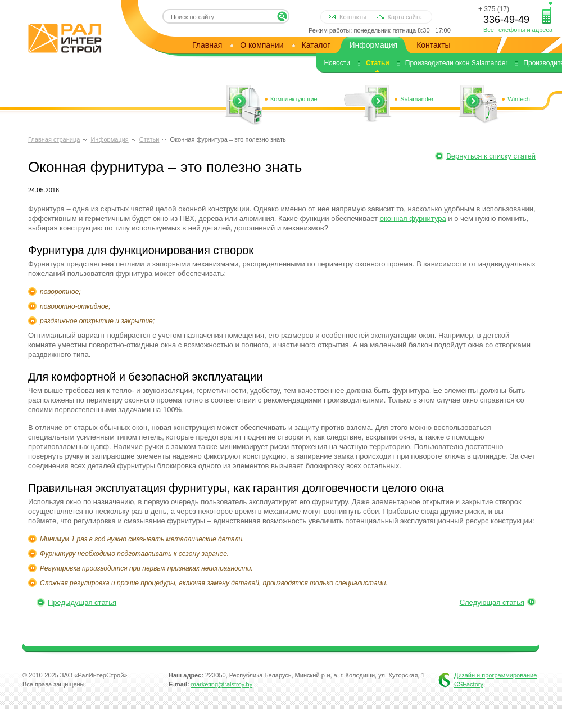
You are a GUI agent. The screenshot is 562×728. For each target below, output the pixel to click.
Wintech (519, 99)
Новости (337, 63)
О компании (262, 45)
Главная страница (54, 139)
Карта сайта (405, 17)
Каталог (316, 45)
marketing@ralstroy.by (222, 684)
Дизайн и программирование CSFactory (495, 680)
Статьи (378, 63)
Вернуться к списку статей (491, 156)
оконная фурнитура (413, 218)
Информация (373, 45)
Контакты (353, 17)
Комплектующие (294, 99)
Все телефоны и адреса (518, 30)
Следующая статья (492, 602)
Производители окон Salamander (457, 63)
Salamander (417, 99)
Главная (207, 45)
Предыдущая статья (82, 602)
